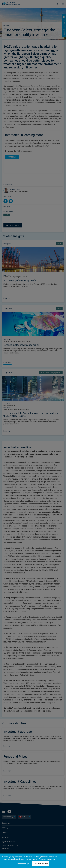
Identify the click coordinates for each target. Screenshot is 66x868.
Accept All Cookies (41, 864)
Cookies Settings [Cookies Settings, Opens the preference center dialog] (23, 864)
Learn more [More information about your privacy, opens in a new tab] (51, 859)
